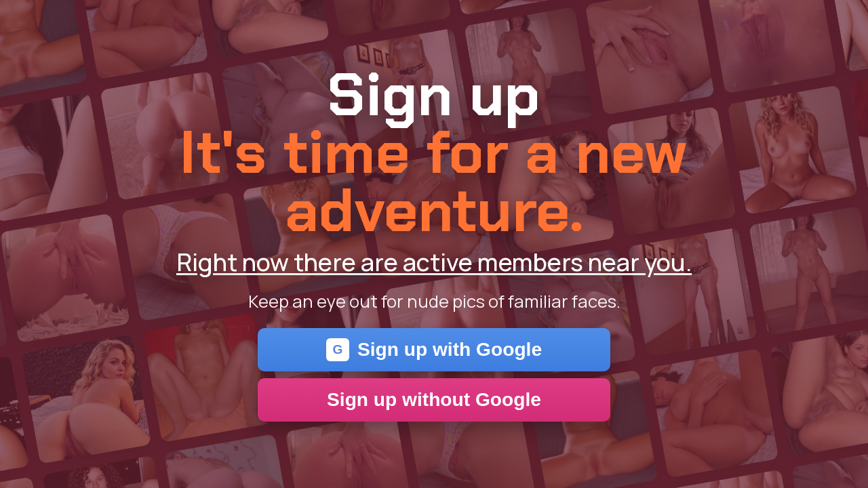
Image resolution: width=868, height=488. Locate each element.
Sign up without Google (434, 400)
